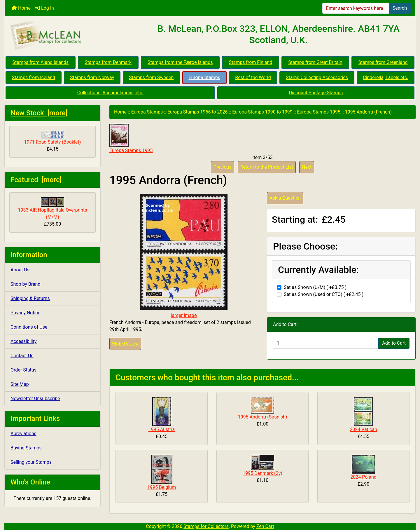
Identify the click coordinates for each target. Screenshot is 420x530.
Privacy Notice (25, 313)
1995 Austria (162, 429)
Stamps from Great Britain (315, 62)
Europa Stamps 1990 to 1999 (262, 112)
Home (21, 8)
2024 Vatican (363, 429)
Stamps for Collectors (206, 526)
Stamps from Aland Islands (41, 62)
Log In (45, 8)
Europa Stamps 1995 (319, 112)
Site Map (20, 384)
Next (307, 167)
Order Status (23, 370)
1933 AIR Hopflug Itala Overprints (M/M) (53, 209)
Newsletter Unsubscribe (35, 399)
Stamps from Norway (92, 77)
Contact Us (22, 356)
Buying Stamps (26, 448)
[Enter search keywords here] (356, 8)
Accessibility (24, 341)
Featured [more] (36, 180)
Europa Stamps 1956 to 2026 (198, 112)
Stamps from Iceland (34, 77)
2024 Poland (363, 477)
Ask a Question (285, 198)
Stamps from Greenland (383, 62)
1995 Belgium (162, 487)
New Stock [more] (39, 113)
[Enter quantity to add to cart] (326, 343)
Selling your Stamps (31, 462)
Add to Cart (394, 343)
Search (400, 8)
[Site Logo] (73, 36)
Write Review (125, 344)
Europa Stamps (205, 77)
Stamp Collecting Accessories (317, 77)
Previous (223, 167)
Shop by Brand (25, 284)
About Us (20, 270)
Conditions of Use (29, 327)
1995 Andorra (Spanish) (263, 417)
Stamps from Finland (251, 62)
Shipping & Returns (30, 298)
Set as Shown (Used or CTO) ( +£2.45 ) (324, 294)
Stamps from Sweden (151, 77)
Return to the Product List (267, 167)
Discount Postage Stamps (316, 93)
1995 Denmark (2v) (262, 473)
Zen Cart (265, 526)
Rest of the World (253, 77)
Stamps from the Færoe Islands (180, 62)
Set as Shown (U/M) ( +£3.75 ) (315, 287)
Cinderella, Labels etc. (385, 77)
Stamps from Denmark (108, 62)
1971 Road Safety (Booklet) (52, 138)
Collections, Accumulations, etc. (110, 93)
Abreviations (23, 434)
